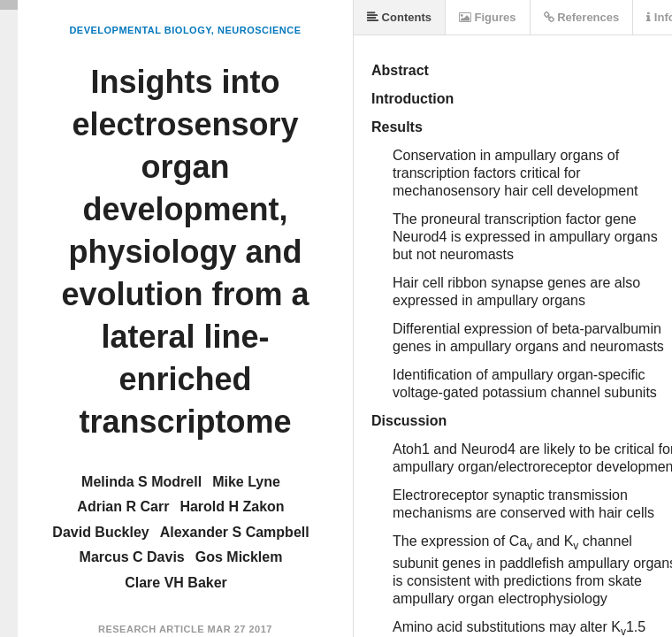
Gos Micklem (239, 557)
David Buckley (100, 532)
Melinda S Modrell (141, 482)
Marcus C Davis (132, 557)
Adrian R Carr (123, 507)
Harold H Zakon (232, 507)
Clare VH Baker (176, 583)
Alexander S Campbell (235, 532)
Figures (488, 17)
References (582, 17)
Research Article (151, 629)
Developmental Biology (140, 30)
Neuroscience (260, 30)
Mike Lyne (246, 482)
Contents (399, 17)
